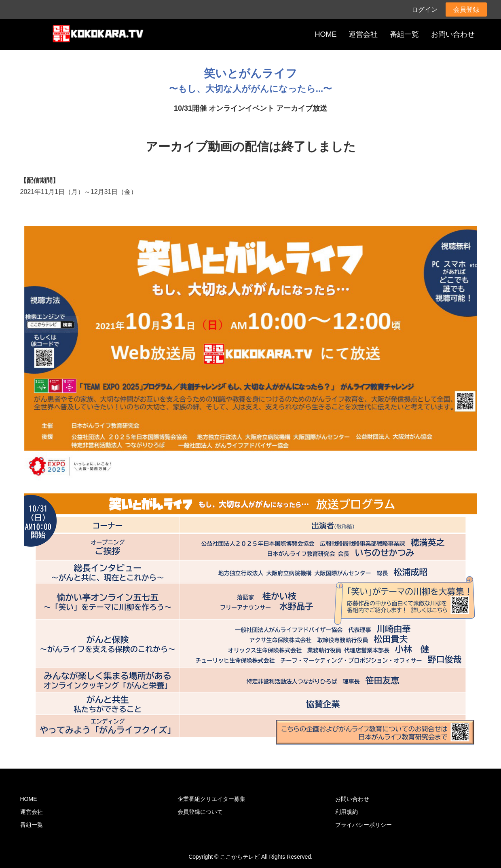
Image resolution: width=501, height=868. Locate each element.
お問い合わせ (453, 34)
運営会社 (363, 34)
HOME (326, 34)
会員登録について (200, 812)
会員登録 (466, 9)
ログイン (425, 9)
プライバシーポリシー (364, 825)
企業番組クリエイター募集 (211, 799)
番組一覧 (404, 34)
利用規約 (347, 812)
